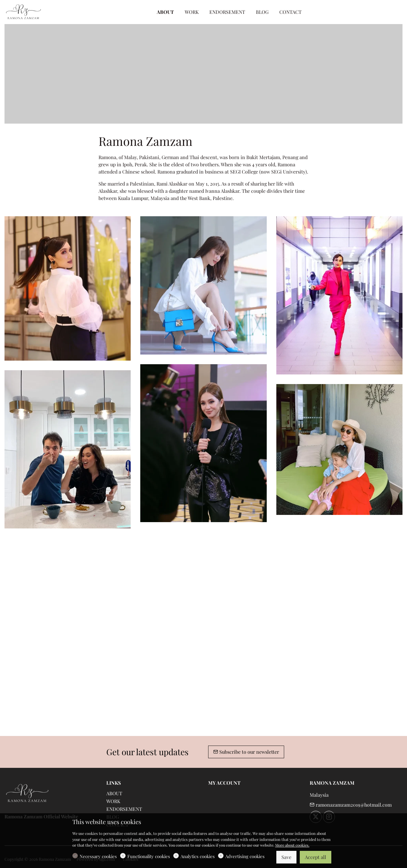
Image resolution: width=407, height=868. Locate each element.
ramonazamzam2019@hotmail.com (351, 805)
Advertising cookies (245, 856)
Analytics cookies (198, 856)
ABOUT (114, 793)
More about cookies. (292, 845)
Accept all (316, 857)
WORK (113, 801)
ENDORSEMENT (124, 809)
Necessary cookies (98, 856)
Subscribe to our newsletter (246, 752)
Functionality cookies (149, 856)
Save (286, 857)
